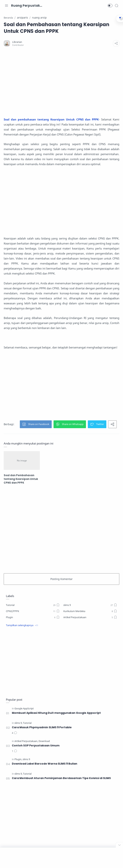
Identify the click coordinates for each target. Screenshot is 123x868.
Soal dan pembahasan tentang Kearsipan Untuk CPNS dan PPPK (51, 119)
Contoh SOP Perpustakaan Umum (36, 745)
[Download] (44, 741)
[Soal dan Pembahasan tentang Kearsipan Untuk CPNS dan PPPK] (22, 460)
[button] (110, 6)
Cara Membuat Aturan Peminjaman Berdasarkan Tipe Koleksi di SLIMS (61, 778)
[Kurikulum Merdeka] (90, 611)
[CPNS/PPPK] (33, 611)
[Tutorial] (33, 605)
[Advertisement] (61, 82)
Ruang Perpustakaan (27, 6)
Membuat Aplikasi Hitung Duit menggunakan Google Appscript (57, 713)
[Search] (117, 6)
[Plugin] (33, 617)
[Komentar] (14, 733)
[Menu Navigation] (6, 6)
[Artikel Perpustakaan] (90, 617)
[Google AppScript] (24, 708)
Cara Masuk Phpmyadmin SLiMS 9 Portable (42, 727)
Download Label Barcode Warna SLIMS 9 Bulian (45, 763)
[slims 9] (90, 605)
